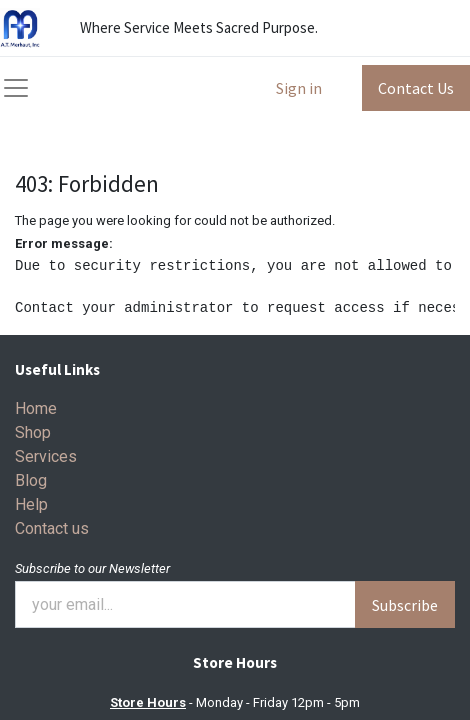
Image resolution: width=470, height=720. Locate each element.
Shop (33, 432)
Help (31, 504)
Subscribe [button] (405, 605)
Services (46, 456)
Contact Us (416, 88)
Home (36, 408)
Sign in (299, 88)
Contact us (52, 528)
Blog (31, 480)
